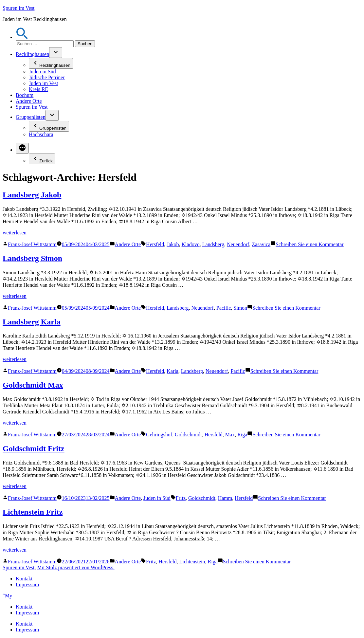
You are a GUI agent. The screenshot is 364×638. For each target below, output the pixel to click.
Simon (240, 308)
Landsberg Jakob (32, 195)
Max (230, 435)
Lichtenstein (192, 562)
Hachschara (41, 134)
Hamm (225, 498)
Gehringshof (159, 435)
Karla (173, 371)
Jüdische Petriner (47, 77)
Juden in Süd (42, 72)
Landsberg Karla (32, 322)
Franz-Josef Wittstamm (32, 244)
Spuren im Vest (18, 8)
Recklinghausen (32, 54)
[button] (22, 37)
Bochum (25, 95)
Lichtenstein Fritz (33, 512)
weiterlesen (15, 233)
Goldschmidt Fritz (34, 448)
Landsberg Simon (32, 258)
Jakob (173, 244)
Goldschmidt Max (33, 385)
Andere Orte (29, 101)
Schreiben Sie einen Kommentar (310, 244)
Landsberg (213, 244)
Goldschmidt (188, 435)
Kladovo (191, 244)
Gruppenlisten (31, 117)
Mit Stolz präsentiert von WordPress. (76, 567)
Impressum (27, 584)
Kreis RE (38, 89)
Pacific (224, 308)
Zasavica (261, 244)
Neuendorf (238, 244)
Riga (242, 435)
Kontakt (24, 579)
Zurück (42, 159)
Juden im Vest (43, 83)
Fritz (181, 498)
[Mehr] (22, 148)
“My (7, 596)
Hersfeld (155, 244)
